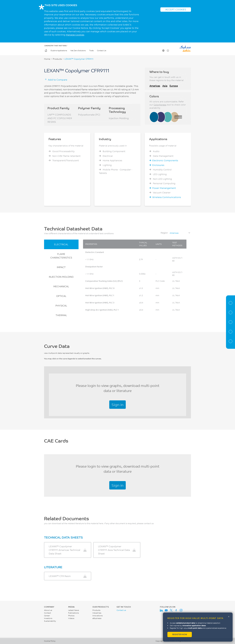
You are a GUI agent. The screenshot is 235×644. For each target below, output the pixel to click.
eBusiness (97, 618)
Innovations (98, 616)
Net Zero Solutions (78, 51)
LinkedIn (161, 610)
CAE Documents (231, 332)
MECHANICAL (61, 286)
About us (48, 610)
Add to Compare (58, 80)
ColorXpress (160, 105)
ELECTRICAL (61, 244)
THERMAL (61, 315)
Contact (48, 613)
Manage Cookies (75, 35)
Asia (165, 86)
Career (47, 616)
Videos (71, 618)
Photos (71, 616)
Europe (174, 86)
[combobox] (180, 233)
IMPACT (61, 267)
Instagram (181, 610)
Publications (74, 613)
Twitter (171, 610)
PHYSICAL (61, 305)
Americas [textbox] (174, 233)
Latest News (74, 610)
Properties (231, 312)
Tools (91, 51)
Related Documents (231, 341)
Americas (155, 86)
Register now (180, 634)
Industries (97, 613)
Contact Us (102, 51)
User (168, 51)
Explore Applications (59, 51)
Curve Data (231, 322)
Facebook (176, 610)
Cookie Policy (50, 641)
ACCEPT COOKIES (176, 9)
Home (46, 51)
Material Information (231, 303)
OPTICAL (61, 296)
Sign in (117, 405)
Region (164, 233)
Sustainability (50, 621)
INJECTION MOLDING (61, 277)
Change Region (163, 51)
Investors (48, 618)
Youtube (166, 610)
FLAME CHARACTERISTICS (61, 256)
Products (57, 59)
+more (178, 117)
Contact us (121, 610)
